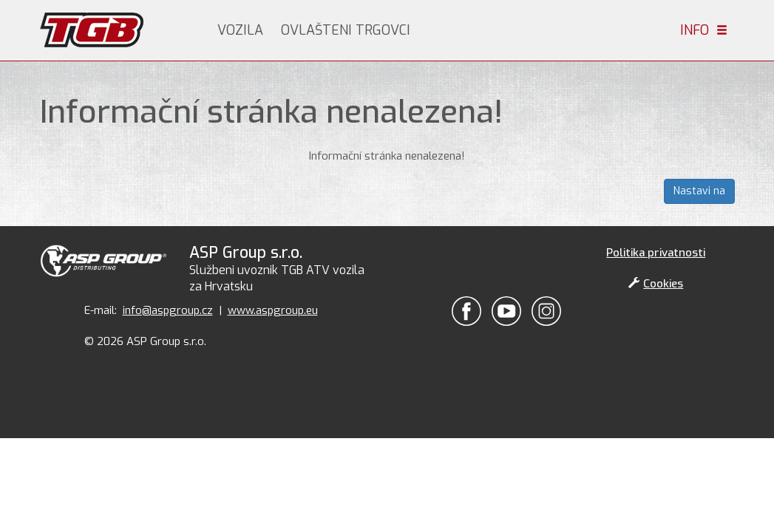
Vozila (240, 30)
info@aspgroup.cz (168, 310)
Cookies (656, 284)
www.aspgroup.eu (273, 310)
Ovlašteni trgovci (346, 30)
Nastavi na (699, 191)
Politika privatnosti (656, 253)
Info (704, 30)
